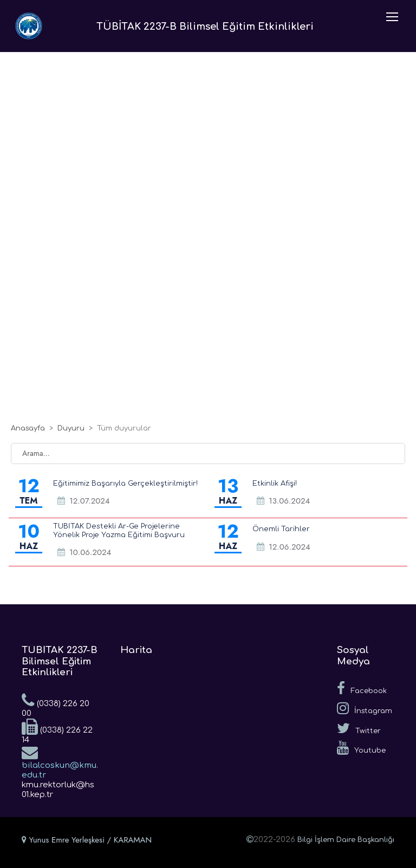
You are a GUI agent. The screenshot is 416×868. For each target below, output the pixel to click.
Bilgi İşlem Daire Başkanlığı (346, 840)
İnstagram (365, 708)
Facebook (362, 688)
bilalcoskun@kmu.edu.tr (60, 762)
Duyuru (71, 428)
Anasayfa (28, 428)
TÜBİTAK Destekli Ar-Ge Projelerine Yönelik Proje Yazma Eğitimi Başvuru (119, 531)
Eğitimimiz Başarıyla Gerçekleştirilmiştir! (125, 484)
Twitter (359, 728)
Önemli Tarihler (281, 529)
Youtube (361, 748)
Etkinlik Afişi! (275, 484)
